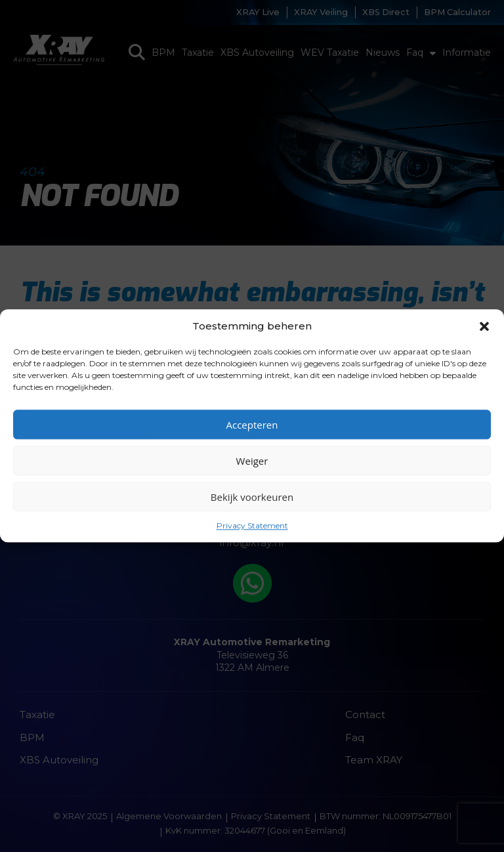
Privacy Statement (252, 525)
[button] (484, 326)
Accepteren (252, 425)
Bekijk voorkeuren (252, 497)
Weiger (252, 461)
